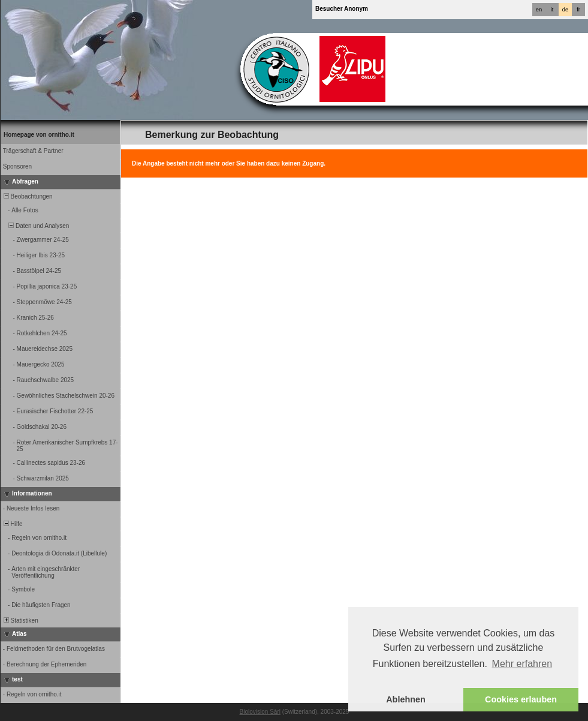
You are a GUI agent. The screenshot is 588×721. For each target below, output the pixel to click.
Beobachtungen (27, 196)
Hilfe (12, 524)
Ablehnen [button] (406, 699)
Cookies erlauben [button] (521, 699)
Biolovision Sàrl (260, 712)
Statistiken (20, 621)
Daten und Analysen (35, 226)
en (539, 10)
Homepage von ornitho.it (39, 135)
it (552, 10)
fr (578, 10)
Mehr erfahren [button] (522, 664)
